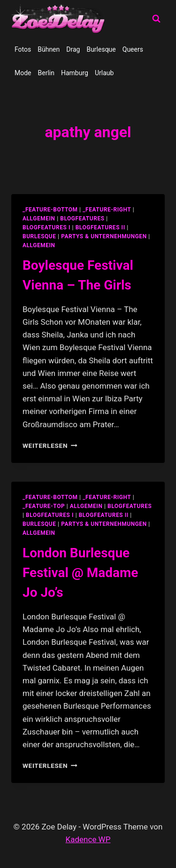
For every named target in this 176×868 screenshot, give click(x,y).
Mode (23, 73)
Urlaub (104, 73)
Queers (133, 49)
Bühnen (49, 49)
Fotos (23, 49)
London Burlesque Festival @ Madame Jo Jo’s (80, 573)
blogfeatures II (100, 227)
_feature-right (107, 210)
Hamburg (75, 73)
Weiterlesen (50, 446)
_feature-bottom (50, 210)
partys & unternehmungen (104, 236)
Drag (73, 49)
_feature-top (44, 506)
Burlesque (101, 49)
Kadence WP (88, 839)
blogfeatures (82, 219)
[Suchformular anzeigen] (156, 19)
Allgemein (39, 245)
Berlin (46, 73)
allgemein (39, 219)
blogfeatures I (46, 227)
